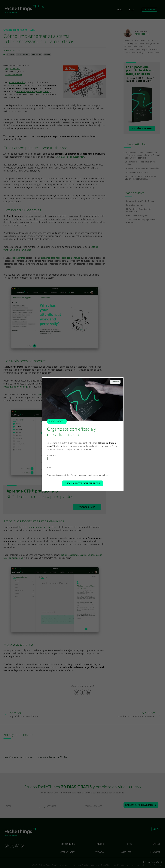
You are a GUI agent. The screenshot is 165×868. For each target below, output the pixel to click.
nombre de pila (52, 456)
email (49, 468)
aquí (107, 476)
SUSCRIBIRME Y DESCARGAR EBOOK (83, 484)
